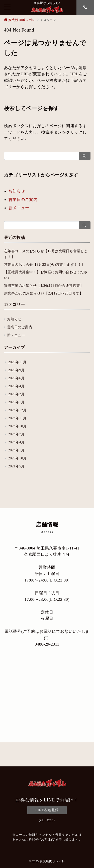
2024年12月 (17, 410)
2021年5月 (16, 466)
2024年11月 (17, 418)
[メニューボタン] (7, 8)
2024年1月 (16, 450)
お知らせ (17, 191)
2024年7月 (16, 434)
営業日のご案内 (23, 200)
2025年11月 (17, 362)
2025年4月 (16, 386)
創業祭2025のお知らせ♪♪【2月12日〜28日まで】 (43, 293)
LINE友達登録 (47, 810)
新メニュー (19, 208)
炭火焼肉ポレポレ (52, 861)
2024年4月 (16, 442)
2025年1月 (16, 402)
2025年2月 (16, 394)
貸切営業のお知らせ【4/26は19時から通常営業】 (44, 285)
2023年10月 (17, 458)
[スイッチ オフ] (85, 8)
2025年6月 (16, 378)
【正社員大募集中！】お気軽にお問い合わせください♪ (46, 275)
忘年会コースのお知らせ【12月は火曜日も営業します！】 (46, 254)
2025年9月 (16, 370)
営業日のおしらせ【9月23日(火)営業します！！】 (44, 264)
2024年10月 (17, 426)
